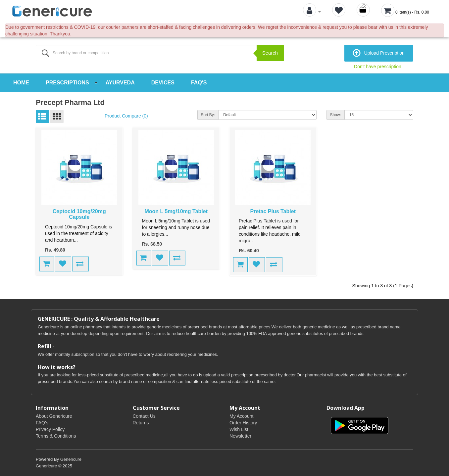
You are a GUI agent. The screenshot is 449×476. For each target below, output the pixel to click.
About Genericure (54, 416)
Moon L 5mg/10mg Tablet (176, 211)
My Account (241, 416)
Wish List (239, 429)
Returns (141, 423)
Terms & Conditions (56, 436)
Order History (243, 423)
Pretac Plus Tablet (273, 211)
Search (270, 53)
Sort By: (208, 115)
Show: (336, 115)
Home (21, 83)
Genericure (71, 459)
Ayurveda (120, 83)
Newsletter (240, 436)
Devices (163, 83)
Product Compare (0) (126, 116)
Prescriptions (67, 83)
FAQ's (199, 83)
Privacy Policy (50, 429)
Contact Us (144, 416)
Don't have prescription (378, 67)
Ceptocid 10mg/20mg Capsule (79, 214)
